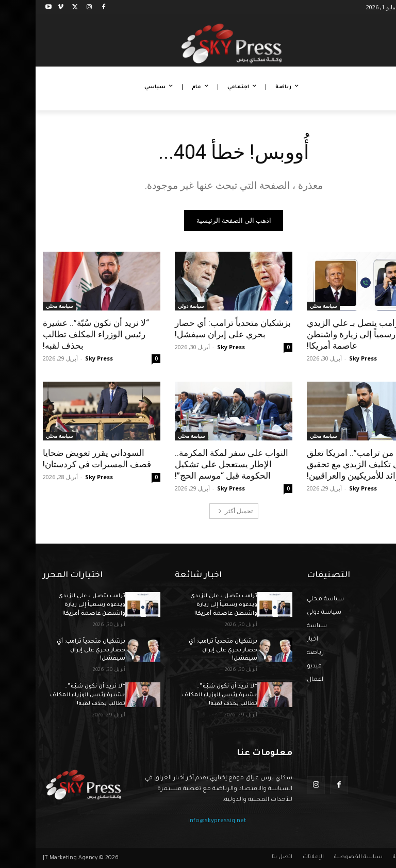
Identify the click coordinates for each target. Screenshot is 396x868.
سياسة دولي (155, 306)
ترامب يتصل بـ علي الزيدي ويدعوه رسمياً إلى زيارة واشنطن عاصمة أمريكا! (329, 334)
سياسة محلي (288, 306)
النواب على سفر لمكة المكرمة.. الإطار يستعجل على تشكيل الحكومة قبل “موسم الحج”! (196, 464)
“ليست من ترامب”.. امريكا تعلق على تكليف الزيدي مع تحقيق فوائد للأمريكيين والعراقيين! (328, 464)
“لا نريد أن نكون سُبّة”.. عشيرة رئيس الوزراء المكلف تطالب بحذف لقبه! (60, 334)
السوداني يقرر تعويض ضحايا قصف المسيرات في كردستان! (61, 458)
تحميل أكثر (200, 511)
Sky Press (327, 358)
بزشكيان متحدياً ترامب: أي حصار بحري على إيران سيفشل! (197, 329)
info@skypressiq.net (181, 821)
